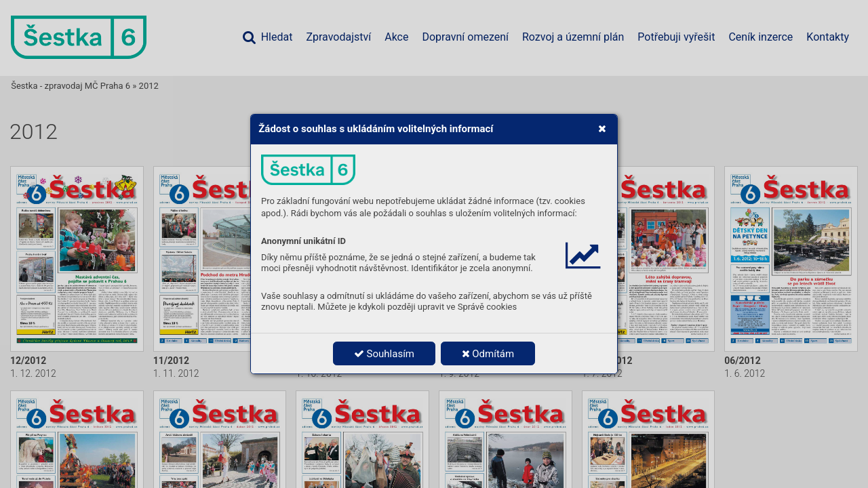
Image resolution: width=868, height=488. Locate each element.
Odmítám (488, 354)
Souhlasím (384, 354)
